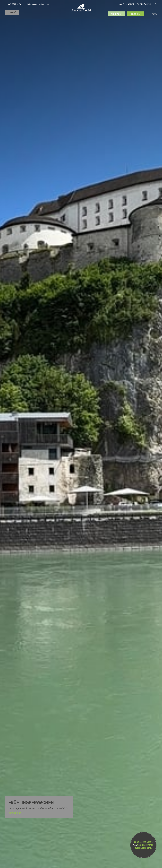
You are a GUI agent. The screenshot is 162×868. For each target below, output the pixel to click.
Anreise (130, 4)
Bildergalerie (144, 4)
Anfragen (117, 14)
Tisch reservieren (145, 845)
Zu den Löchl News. (143, 848)
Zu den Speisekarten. (143, 842)
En (156, 4)
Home (121, 4)
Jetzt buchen (15, 813)
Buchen (136, 14)
